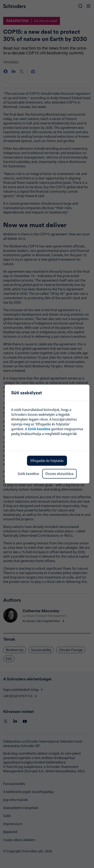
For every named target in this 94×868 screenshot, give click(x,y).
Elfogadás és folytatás (47, 461)
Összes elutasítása (59, 474)
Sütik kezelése (28, 474)
